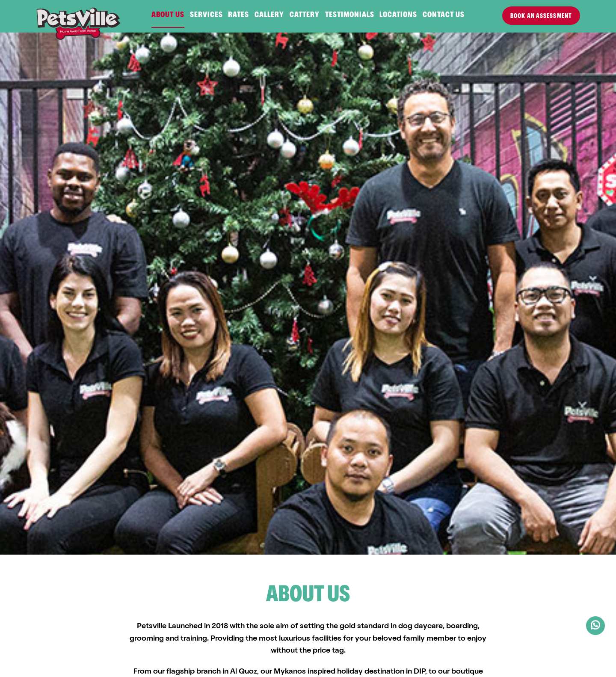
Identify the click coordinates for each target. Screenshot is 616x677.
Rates (238, 15)
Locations (398, 15)
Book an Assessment (541, 16)
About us (168, 15)
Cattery (305, 15)
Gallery (269, 15)
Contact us (444, 15)
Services (206, 15)
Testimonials (350, 15)
